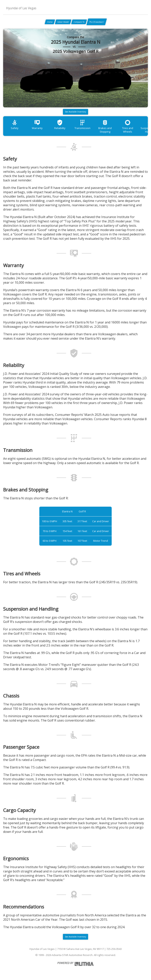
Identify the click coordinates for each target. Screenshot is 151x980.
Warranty (37, 125)
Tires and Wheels (128, 126)
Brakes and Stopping (105, 126)
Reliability (60, 125)
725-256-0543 (114, 949)
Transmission (82, 125)
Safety (15, 125)
